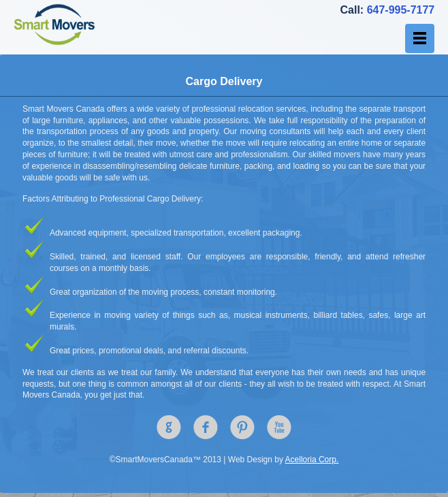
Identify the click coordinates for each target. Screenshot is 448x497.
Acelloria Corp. (312, 460)
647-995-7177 (401, 10)
